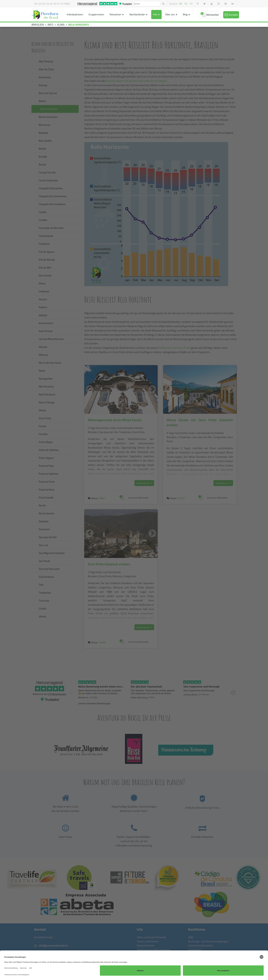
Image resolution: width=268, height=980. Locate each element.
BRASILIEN (38, 25)
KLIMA (61, 25)
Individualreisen (75, 14)
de (181, 4)
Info (155, 14)
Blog (185, 14)
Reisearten (115, 14)
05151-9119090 (62, 4)
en (186, 4)
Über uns (170, 14)
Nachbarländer (137, 14)
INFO (50, 25)
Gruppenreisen (96, 14)
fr (191, 4)
